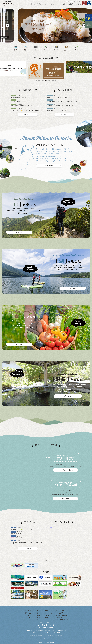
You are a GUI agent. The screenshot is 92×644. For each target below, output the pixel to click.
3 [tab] (40, 81)
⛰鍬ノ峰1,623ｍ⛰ (16, 533)
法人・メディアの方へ (62, 619)
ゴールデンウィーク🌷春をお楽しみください (22, 529)
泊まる (39, 615)
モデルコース (48, 611)
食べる (39, 617)
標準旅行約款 (59, 635)
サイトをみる (65, 498)
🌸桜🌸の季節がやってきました (19, 538)
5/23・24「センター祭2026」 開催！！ (58, 97)
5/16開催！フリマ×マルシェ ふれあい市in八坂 (59, 110)
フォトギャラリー (57, 4)
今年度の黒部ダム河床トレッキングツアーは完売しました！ (63, 102)
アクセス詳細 (49, 166)
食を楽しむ (28, 615)
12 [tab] (52, 81)
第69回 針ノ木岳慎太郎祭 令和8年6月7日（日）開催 (61, 106)
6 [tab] (44, 81)
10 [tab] (50, 81)
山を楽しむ (28, 611)
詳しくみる (28, 115)
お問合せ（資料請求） (69, 4)
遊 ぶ (38, 611)
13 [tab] (54, 81)
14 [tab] (55, 81)
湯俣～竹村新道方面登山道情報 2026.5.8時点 (22, 106)
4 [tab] (41, 81)
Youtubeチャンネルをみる (65, 470)
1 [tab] (37, 81)
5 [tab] (42, 81)
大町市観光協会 (50, 527)
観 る (38, 613)
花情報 (50, 4)
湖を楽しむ (28, 613)
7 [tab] (45, 81)
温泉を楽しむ (29, 617)
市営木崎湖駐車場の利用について (19, 97)
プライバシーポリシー (46, 638)
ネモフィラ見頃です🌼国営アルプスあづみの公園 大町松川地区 (27, 110)
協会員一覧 (78, 4)
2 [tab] (38, 81)
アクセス (45, 4)
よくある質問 (60, 613)
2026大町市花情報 (15, 102)
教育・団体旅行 (37, 4)
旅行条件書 (50, 635)
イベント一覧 (29, 4)
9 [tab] (48, 81)
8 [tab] (47, 81)
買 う (38, 619)
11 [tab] (51, 81)
